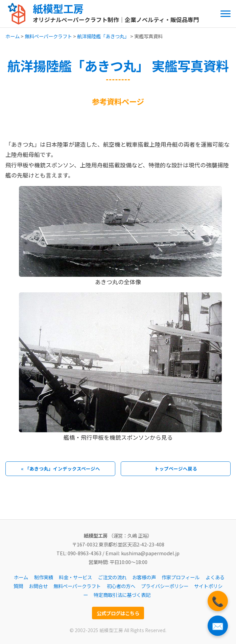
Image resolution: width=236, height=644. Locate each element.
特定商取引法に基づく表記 (122, 595)
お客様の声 (144, 577)
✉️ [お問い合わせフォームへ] (218, 626)
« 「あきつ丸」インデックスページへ (61, 469)
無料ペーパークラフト (48, 36)
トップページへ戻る (176, 469)
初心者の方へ (121, 586)
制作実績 (44, 577)
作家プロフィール (181, 577)
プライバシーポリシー (165, 586)
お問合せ (38, 586)
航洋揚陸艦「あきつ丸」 (103, 36)
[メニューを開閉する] (226, 14)
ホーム (13, 36)
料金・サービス (75, 577)
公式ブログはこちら (118, 613)
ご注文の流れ (112, 577)
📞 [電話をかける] (218, 601)
